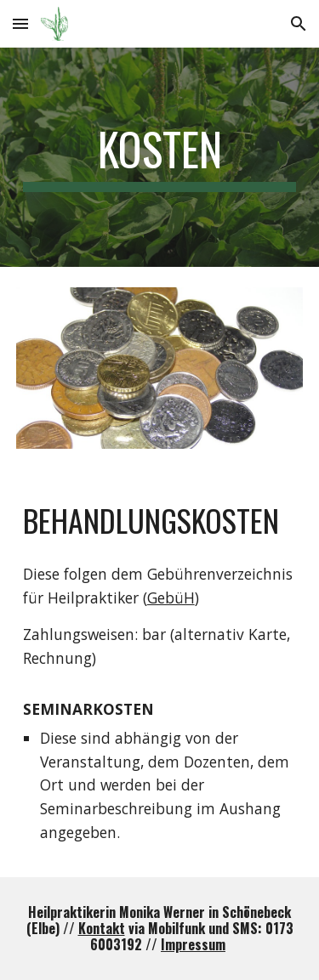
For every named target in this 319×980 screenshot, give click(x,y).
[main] (160, 157)
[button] (20, 23)
